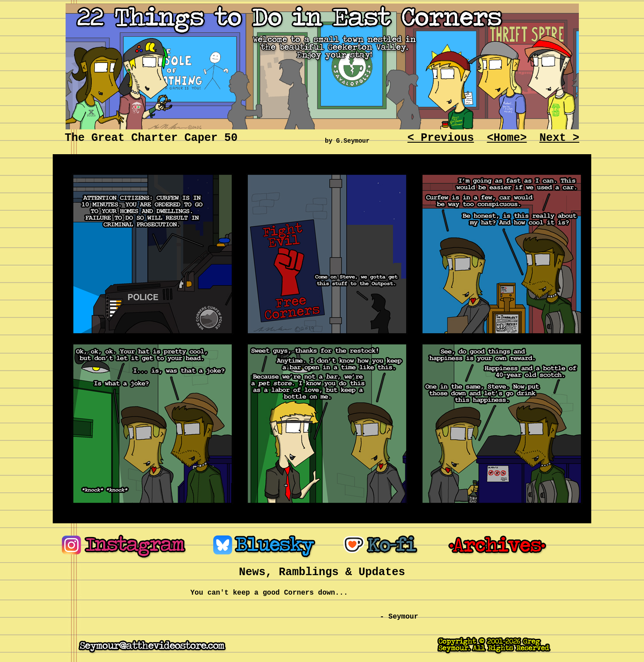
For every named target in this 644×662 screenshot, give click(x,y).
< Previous (441, 138)
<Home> (507, 138)
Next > (559, 138)
